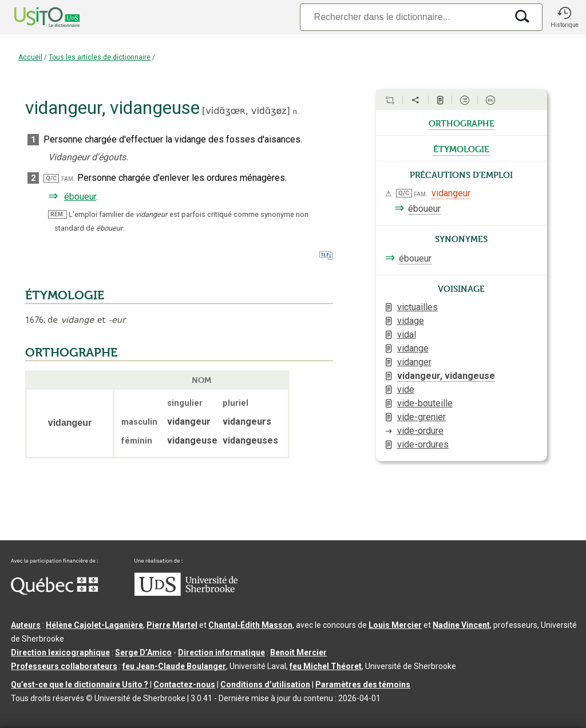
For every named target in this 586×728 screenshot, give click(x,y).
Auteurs (26, 625)
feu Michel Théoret (326, 666)
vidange (413, 348)
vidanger (414, 362)
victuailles (417, 307)
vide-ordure (420, 431)
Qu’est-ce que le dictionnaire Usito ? (80, 685)
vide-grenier (421, 417)
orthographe (462, 122)
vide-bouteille (425, 403)
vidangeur (451, 193)
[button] (564, 17)
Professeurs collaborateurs (64, 666)
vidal (407, 335)
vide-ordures (423, 444)
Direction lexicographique (60, 652)
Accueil (30, 57)
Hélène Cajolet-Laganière (94, 625)
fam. (68, 178)
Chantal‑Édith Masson (250, 625)
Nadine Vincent (461, 625)
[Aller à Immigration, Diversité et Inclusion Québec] (54, 592)
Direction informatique (221, 652)
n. (296, 111)
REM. (58, 214)
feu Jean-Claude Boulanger (174, 666)
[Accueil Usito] (34, 17)
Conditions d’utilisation (265, 685)
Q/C (51, 178)
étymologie (461, 148)
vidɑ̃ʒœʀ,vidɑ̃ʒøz (246, 111)
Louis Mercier (395, 625)
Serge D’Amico (143, 652)
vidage (411, 321)
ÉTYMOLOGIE (65, 295)
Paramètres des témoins (363, 685)
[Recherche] (403, 17)
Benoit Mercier (298, 652)
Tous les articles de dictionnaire (100, 57)
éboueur (80, 197)
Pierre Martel (172, 625)
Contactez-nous (184, 685)
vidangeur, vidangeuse (446, 376)
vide (406, 389)
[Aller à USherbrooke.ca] (186, 593)
